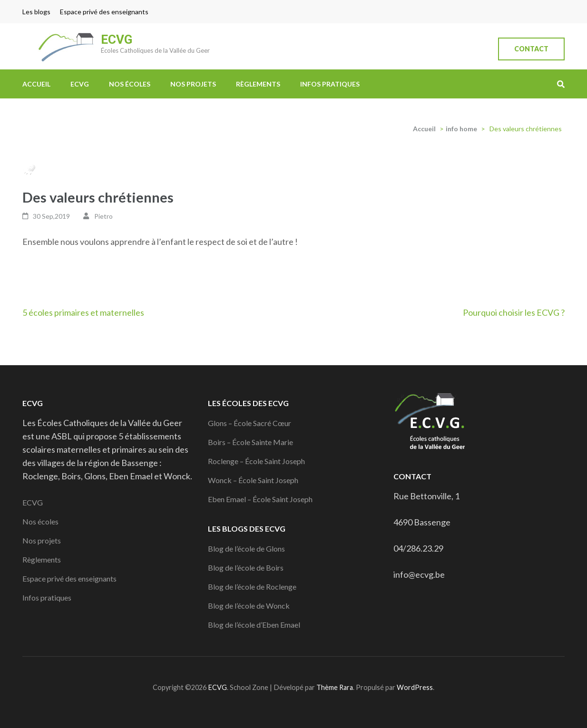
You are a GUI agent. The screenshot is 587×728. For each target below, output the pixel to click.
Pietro (103, 216)
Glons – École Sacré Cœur (249, 423)
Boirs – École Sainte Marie (250, 442)
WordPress (415, 687)
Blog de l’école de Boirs (246, 568)
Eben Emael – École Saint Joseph (260, 499)
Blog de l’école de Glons (246, 548)
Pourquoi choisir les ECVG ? (514, 312)
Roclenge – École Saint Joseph (256, 461)
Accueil (36, 84)
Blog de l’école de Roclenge (252, 587)
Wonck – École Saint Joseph (253, 480)
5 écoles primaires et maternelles (83, 312)
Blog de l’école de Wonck (249, 606)
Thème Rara (335, 687)
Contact (531, 49)
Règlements (258, 84)
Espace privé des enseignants (104, 12)
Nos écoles (130, 84)
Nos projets (193, 84)
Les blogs (36, 12)
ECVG (117, 39)
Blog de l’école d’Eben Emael (254, 625)
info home (461, 129)
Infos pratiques (330, 84)
